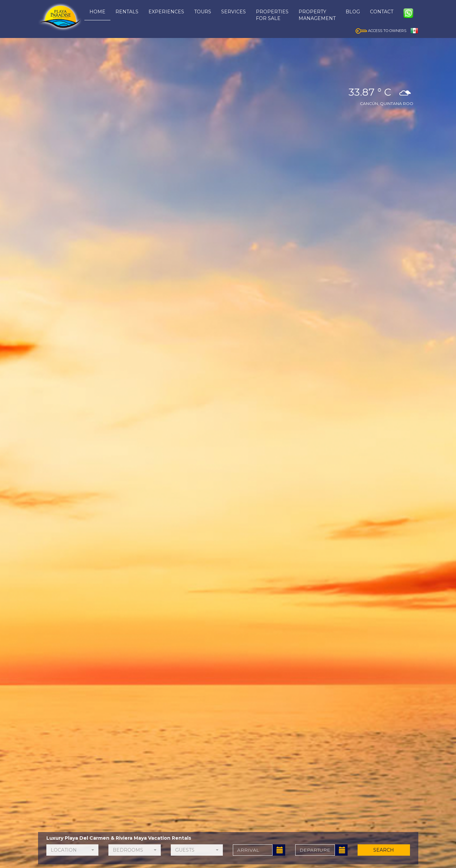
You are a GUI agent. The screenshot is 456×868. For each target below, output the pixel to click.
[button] (73, 850)
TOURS (203, 12)
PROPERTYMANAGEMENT (317, 15)
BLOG (353, 12)
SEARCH (384, 850)
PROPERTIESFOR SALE (272, 15)
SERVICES (234, 12)
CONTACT (382, 12)
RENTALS (127, 12)
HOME (97, 12)
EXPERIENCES (166, 12)
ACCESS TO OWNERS (381, 31)
